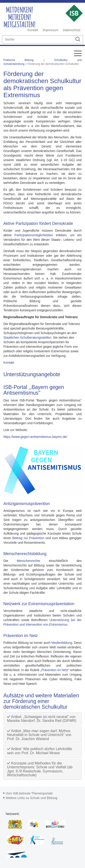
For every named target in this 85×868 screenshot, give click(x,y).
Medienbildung (62, 643)
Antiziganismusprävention (27, 504)
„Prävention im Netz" (55, 670)
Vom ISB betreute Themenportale (29, 793)
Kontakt (33, 30)
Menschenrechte (29, 561)
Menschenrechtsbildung (25, 554)
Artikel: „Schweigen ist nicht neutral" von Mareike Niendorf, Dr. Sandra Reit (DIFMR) (42, 719)
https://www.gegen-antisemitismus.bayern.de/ (35, 437)
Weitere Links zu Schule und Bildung (32, 798)
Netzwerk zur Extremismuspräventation (39, 604)
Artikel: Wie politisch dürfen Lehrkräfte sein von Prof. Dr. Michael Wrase (40, 751)
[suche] (38, 39)
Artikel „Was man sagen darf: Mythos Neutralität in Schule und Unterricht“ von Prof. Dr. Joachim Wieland (39, 735)
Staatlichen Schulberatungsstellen (27, 338)
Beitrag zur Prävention (28, 538)
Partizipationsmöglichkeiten (34, 235)
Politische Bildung (18, 60)
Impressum (50, 30)
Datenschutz (72, 30)
